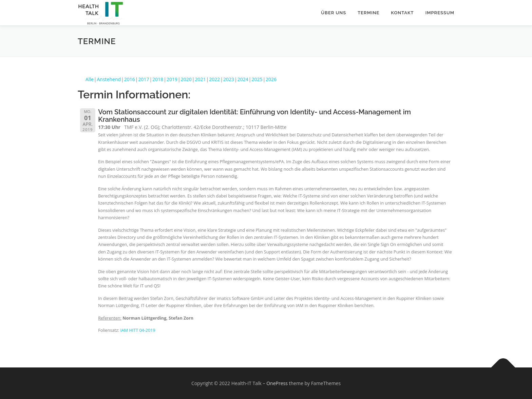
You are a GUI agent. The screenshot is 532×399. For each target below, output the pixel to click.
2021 (200, 79)
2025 (257, 79)
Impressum (440, 13)
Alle (90, 79)
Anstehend (109, 79)
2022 (214, 79)
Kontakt (402, 13)
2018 (158, 79)
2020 (186, 79)
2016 (130, 79)
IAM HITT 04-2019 (138, 330)
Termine (368, 13)
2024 (243, 79)
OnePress (277, 383)
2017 (144, 79)
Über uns (334, 13)
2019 (172, 79)
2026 (271, 79)
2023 (229, 79)
